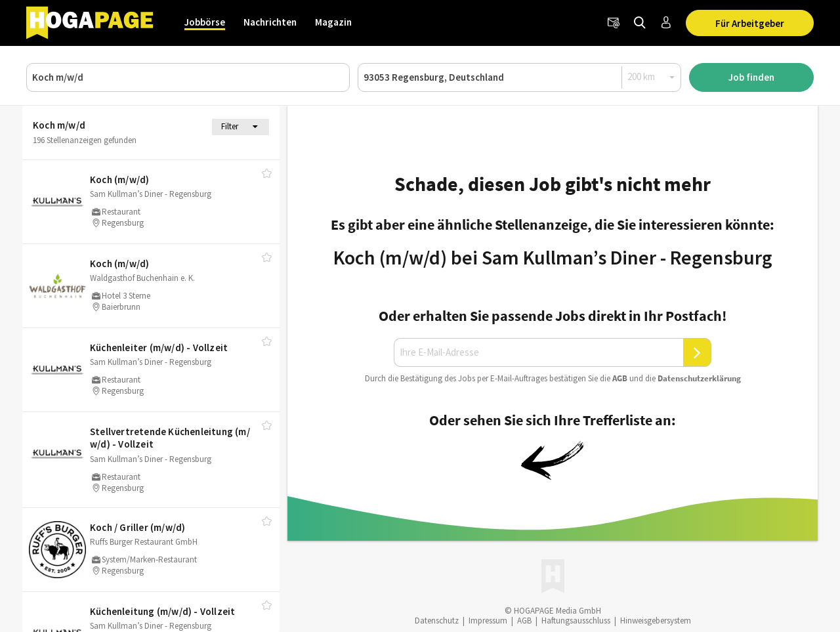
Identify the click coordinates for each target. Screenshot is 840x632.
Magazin (333, 22)
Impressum (488, 621)
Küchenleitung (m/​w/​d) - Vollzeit (162, 611)
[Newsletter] (614, 23)
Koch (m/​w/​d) (119, 179)
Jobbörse (205, 22)
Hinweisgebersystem (656, 621)
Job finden (751, 77)
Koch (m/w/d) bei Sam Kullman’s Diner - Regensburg (553, 257)
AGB (620, 378)
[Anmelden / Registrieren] (666, 23)
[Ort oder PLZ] (519, 77)
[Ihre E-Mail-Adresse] (539, 352)
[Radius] (652, 77)
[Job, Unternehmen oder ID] (188, 77)
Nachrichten (270, 22)
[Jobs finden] (640, 23)
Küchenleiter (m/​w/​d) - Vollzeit (159, 348)
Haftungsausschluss (576, 621)
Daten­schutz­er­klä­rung (699, 378)
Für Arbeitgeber (750, 23)
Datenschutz (437, 621)
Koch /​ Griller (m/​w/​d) (137, 527)
